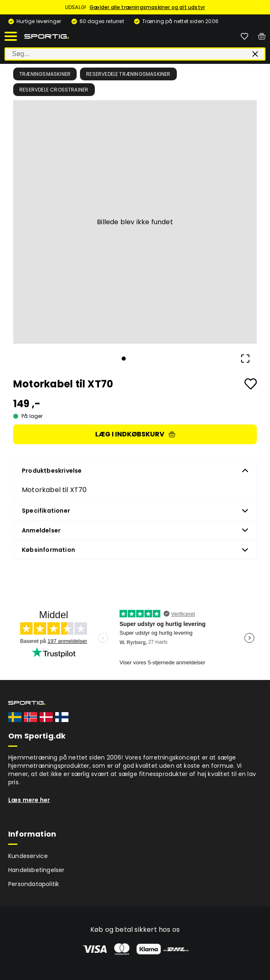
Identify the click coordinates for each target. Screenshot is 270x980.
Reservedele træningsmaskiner (128, 74)
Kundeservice (28, 856)
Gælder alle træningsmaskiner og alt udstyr (147, 7)
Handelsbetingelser (36, 870)
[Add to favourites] (251, 384)
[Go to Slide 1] (124, 359)
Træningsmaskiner (45, 74)
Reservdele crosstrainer (54, 90)
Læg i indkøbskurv (135, 434)
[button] (135, 222)
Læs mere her (29, 800)
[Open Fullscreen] (245, 359)
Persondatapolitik (34, 884)
